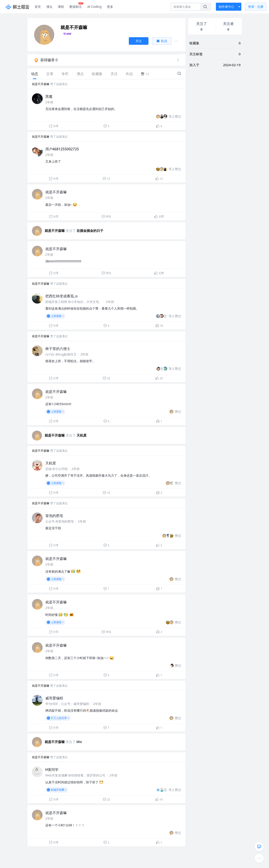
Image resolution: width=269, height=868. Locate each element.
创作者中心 (226, 7)
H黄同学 (52, 770)
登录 (256, 7)
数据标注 (76, 6)
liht (79, 742)
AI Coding (94, 7)
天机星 (82, 435)
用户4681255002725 (62, 149)
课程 (61, 7)
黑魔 (49, 96)
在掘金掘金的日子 (90, 231)
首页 (38, 7)
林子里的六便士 (58, 349)
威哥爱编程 (54, 698)
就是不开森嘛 (41, 84)
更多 (110, 7)
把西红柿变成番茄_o (62, 296)
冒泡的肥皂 (54, 516)
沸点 (49, 7)
